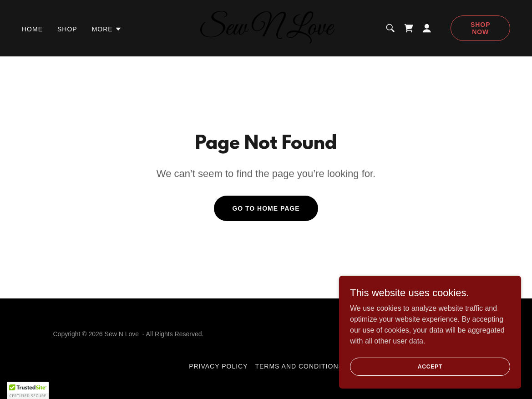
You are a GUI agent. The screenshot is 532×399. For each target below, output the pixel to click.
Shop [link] (67, 29)
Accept (430, 366)
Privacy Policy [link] (218, 366)
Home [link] (32, 29)
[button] (107, 29)
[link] (266, 32)
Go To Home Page (266, 208)
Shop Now (481, 28)
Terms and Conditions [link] (299, 366)
